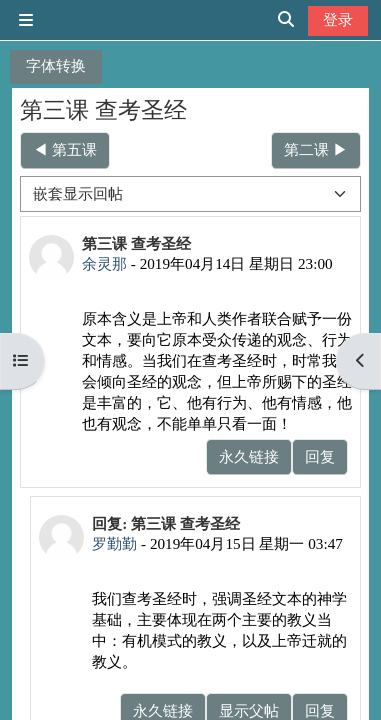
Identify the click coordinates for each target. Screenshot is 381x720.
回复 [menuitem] (320, 456)
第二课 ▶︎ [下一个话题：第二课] (316, 149)
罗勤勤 (114, 543)
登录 (338, 19)
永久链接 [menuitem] (249, 456)
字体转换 (56, 65)
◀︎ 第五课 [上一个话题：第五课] (65, 149)
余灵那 (104, 263)
